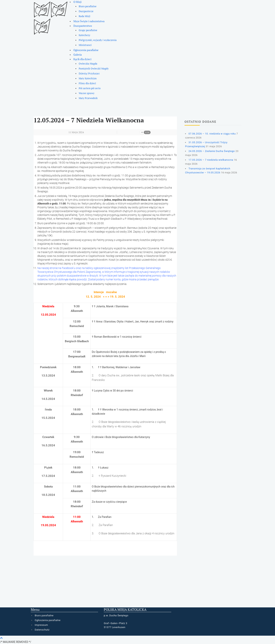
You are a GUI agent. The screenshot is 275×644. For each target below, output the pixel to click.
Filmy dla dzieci (87, 83)
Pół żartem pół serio (90, 88)
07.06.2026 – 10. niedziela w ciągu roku (212, 134)
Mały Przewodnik (88, 98)
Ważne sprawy (87, 93)
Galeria (78, 55)
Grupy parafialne (88, 30)
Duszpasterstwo (83, 26)
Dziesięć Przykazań (89, 74)
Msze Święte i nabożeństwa (89, 21)
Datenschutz (42, 630)
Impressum (41, 625)
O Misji (77, 2)
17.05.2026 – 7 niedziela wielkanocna (211, 160)
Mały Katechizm (88, 78)
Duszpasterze (86, 11)
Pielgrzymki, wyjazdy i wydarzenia (98, 40)
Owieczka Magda (88, 64)
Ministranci (85, 45)
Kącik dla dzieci (82, 59)
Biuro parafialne (88, 6)
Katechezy (84, 35)
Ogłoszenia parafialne (86, 50)
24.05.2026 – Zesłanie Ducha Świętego (212, 151)
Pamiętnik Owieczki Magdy (94, 69)
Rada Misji (84, 16)
